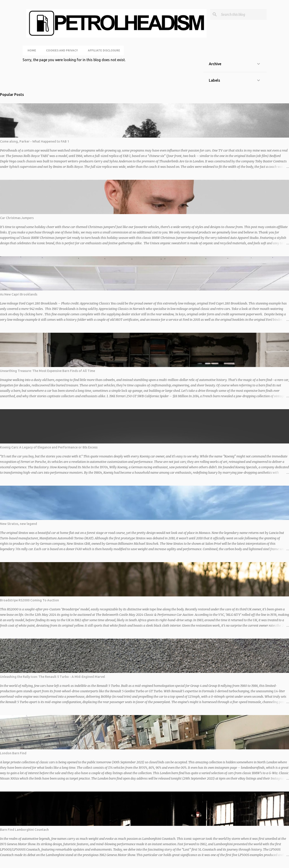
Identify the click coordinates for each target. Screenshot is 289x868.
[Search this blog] (243, 14)
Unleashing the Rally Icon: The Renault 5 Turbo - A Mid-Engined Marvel (52, 677)
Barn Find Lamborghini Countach (24, 830)
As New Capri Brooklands (19, 294)
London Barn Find (13, 753)
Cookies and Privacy (61, 50)
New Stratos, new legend (19, 524)
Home (30, 50)
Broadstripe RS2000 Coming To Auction (29, 600)
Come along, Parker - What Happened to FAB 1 (35, 141)
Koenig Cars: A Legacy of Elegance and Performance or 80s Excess (49, 447)
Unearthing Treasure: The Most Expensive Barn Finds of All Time (48, 371)
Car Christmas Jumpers (17, 218)
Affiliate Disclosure (103, 50)
